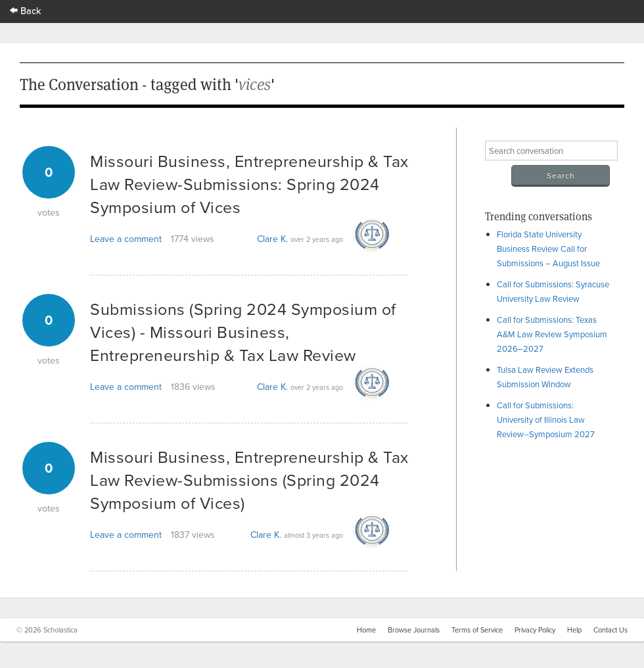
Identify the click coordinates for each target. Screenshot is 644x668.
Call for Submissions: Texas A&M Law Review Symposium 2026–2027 (552, 334)
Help (574, 630)
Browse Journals (414, 630)
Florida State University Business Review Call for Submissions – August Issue (548, 249)
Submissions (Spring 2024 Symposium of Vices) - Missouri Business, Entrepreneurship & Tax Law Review (243, 332)
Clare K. (272, 239)
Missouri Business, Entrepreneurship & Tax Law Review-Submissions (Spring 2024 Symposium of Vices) (249, 480)
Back (26, 10)
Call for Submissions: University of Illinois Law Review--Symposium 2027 (546, 419)
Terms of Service (477, 630)
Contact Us (610, 630)
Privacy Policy (535, 630)
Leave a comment (126, 239)
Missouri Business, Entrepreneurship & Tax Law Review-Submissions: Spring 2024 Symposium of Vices (249, 184)
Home (366, 630)
